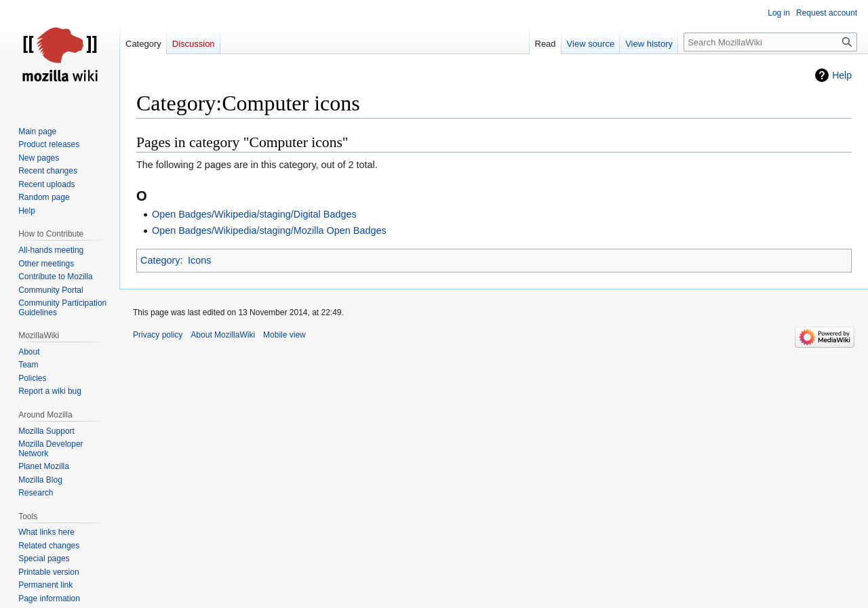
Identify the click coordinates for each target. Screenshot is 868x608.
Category (160, 260)
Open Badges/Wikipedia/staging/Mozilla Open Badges (269, 230)
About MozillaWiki (223, 335)
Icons (199, 260)
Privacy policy (158, 335)
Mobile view (284, 335)
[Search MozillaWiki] (770, 42)
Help (842, 75)
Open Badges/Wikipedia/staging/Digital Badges (254, 214)
